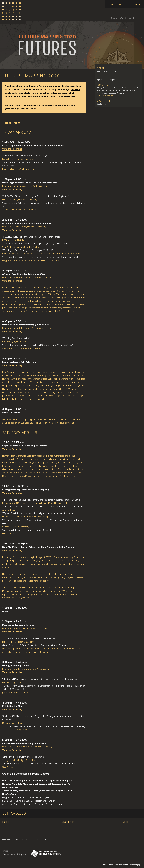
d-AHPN (71, 476)
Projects (124, 4)
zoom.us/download (105, 95)
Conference (102, 104)
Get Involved (14, 813)
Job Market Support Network (59, 473)
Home (110, 4)
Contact (43, 839)
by (119, 865)
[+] (138, 865)
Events (138, 4)
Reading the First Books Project (17, 476)
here (73, 96)
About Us (34, 839)
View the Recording (12, 149)
